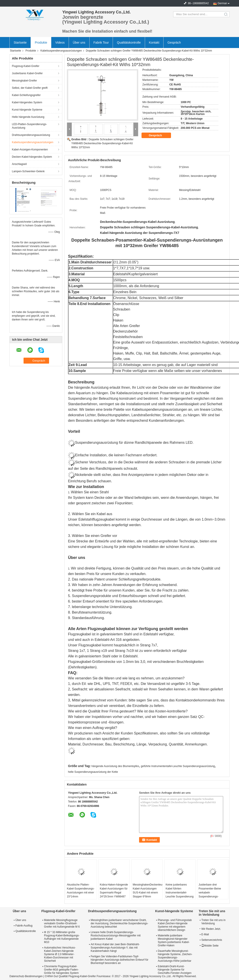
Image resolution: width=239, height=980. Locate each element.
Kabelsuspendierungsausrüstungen (61, 51)
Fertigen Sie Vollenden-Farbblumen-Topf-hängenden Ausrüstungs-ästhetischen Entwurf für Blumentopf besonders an (119, 960)
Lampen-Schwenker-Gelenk (28, 171)
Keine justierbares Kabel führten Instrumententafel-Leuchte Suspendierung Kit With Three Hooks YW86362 (180, 895)
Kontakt (154, 43)
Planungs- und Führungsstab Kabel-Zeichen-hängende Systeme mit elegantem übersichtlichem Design (175, 925)
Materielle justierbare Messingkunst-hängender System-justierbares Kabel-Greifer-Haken (174, 940)
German (222, 3)
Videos (60, 43)
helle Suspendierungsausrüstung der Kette (93, 772)
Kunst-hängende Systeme (27, 110)
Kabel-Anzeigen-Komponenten (30, 150)
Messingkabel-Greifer (24, 81)
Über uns (79, 43)
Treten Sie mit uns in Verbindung (213, 922)
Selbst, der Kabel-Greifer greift (30, 88)
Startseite (20, 43)
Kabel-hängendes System (27, 102)
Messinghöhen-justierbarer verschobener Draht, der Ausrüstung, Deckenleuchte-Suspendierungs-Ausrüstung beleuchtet (119, 923)
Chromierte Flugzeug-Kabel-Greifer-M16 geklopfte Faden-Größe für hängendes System (61, 970)
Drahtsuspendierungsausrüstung (31, 135)
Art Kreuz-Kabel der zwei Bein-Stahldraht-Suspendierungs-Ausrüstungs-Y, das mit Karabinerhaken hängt (115, 948)
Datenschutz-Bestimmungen (26, 976)
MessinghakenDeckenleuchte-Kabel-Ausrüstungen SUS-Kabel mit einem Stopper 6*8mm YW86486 (148, 893)
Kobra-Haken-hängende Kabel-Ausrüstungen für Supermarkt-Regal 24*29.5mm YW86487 (114, 891)
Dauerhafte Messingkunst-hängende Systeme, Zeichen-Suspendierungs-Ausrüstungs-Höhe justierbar (175, 956)
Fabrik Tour (101, 43)
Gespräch (174, 43)
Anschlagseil (19, 164)
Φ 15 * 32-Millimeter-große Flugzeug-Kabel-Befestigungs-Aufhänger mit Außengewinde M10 (62, 937)
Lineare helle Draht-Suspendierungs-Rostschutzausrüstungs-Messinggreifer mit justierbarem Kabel (116, 936)
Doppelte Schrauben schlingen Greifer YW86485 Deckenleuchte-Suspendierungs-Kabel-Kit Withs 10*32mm (102, 143)
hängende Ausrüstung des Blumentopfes (115, 766)
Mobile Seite (210, 946)
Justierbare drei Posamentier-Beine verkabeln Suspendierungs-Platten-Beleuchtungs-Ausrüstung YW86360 (211, 895)
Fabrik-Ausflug (24, 926)
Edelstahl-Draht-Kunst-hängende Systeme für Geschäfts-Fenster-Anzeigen (175, 970)
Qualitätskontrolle (129, 43)
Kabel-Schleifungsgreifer (26, 95)
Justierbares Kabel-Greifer (27, 73)
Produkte (41, 43)
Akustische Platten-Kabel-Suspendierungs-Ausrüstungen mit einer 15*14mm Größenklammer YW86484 (81, 895)
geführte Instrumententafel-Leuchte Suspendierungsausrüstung (178, 766)
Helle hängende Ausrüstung (28, 117)
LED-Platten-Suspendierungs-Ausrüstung (29, 126)
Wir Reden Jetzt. (210, 929)
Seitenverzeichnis (212, 940)
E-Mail (205, 934)
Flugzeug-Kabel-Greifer (26, 66)
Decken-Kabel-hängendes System (32, 157)
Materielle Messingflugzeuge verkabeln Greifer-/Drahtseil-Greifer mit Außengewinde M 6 (62, 923)
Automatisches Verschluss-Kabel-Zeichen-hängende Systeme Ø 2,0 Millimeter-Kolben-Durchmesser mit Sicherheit (60, 954)
